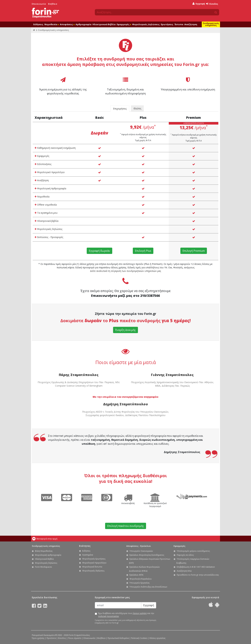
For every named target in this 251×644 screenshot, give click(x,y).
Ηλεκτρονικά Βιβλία (104, 24)
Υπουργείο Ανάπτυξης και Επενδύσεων (148, 587)
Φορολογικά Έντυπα (92, 567)
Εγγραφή (199, 4)
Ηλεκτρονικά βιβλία (47, 221)
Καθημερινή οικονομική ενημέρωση (55, 148)
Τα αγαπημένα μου (46, 213)
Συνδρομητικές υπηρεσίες (211, 24)
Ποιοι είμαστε (75, 638)
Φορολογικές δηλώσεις (48, 229)
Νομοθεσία (52, 24)
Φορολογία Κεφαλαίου (141, 579)
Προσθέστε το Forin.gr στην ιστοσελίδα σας (198, 575)
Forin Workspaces (43, 567)
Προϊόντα (51, 638)
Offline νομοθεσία (46, 205)
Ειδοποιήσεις (43, 164)
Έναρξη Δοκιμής (125, 330)
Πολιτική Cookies (139, 638)
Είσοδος (212, 4)
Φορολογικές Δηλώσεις (146, 24)
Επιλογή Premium (194, 251)
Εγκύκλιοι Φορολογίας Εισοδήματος (147, 555)
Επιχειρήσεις (120, 109)
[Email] (118, 605)
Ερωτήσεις (167, 24)
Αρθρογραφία (83, 24)
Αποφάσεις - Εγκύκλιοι (139, 546)
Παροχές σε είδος (185, 555)
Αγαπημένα (88, 555)
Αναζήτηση (191, 24)
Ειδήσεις (38, 24)
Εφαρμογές (124, 24)
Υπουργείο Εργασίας (140, 583)
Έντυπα (179, 24)
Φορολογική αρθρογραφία (48, 555)
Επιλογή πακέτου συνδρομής (126, 526)
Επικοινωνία (39, 4)
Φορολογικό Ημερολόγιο (50, 172)
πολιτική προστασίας (109, 616)
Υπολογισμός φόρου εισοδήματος (193, 551)
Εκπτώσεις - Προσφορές (49, 237)
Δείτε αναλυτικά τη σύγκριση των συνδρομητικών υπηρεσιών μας (125, 271)
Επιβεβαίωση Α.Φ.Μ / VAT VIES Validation (196, 567)
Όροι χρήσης (38, 638)
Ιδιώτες (137, 108)
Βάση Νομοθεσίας (44, 551)
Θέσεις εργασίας (157, 638)
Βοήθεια (53, 4)
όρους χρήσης (140, 613)
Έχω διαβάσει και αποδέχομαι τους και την (126, 615)
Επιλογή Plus (143, 251)
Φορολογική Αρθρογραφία (50, 188)
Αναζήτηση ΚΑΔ (184, 571)
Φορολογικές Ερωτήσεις (94, 559)
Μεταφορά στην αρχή (47, 539)
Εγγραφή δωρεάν (99, 251)
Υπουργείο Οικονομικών (141, 551)
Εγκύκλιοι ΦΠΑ (136, 575)
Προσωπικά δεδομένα (118, 638)
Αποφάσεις (67, 24)
